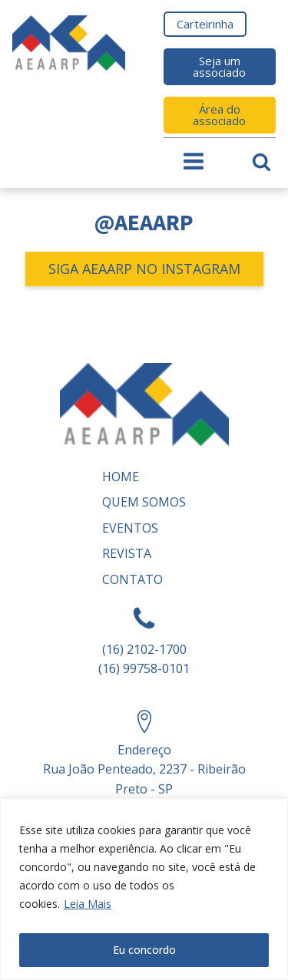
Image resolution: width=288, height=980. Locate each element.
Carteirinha (205, 24)
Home (121, 477)
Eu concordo (144, 950)
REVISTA (127, 553)
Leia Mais (88, 904)
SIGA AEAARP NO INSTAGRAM (144, 269)
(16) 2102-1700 (144, 649)
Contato (132, 579)
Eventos (130, 528)
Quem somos (144, 502)
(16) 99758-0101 (144, 668)
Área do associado (219, 115)
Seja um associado (219, 66)
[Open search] (262, 162)
